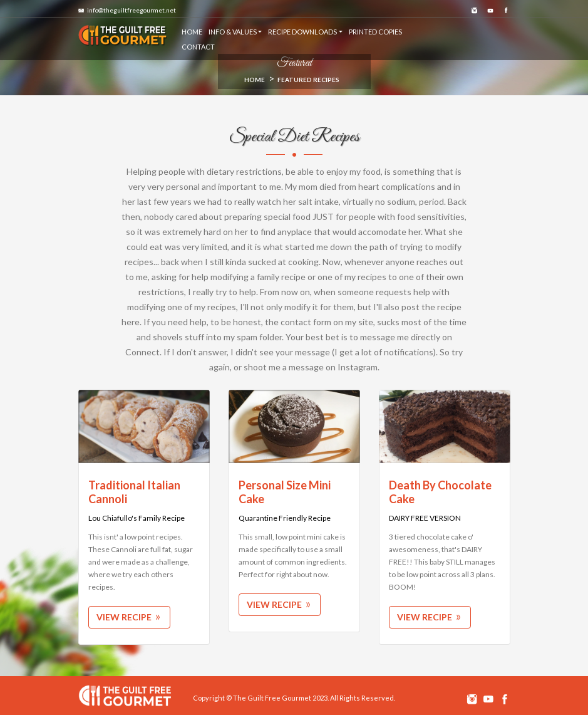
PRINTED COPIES (375, 32)
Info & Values (233, 32)
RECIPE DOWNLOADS (302, 32)
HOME (192, 32)
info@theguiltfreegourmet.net (127, 10)
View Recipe (129, 617)
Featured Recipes (308, 80)
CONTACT (198, 47)
